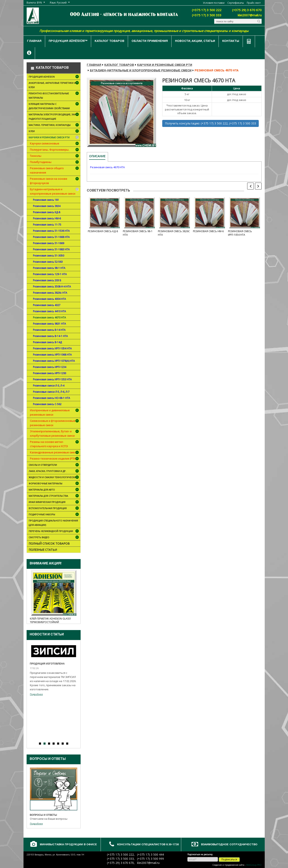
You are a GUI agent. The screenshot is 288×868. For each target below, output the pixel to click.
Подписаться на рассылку (200, 854)
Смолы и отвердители (54, 465)
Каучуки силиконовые (45, 143)
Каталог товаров (109, 41)
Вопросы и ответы (48, 759)
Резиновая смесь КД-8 (47, 212)
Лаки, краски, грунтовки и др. (54, 471)
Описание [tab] (97, 156)
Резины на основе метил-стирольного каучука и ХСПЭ (49, 444)
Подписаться (229, 859)
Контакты (231, 41)
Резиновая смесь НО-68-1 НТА (52, 398)
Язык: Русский (58, 3)
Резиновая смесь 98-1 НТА (49, 268)
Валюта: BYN (34, 3)
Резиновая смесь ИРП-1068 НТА (52, 355)
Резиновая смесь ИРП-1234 (50, 367)
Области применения (150, 41)
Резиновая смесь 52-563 (48, 262)
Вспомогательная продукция (54, 509)
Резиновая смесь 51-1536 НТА (51, 231)
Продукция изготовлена (47, 664)
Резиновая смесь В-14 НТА (49, 330)
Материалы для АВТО (54, 490)
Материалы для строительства (54, 496)
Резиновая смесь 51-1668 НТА (51, 237)
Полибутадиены (41, 162)
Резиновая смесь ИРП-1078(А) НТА (54, 361)
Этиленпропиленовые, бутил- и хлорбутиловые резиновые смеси (52, 433)
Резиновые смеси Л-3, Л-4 (49, 386)
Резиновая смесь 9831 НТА (49, 324)
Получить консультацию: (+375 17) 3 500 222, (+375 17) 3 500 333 (210, 123)
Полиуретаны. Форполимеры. (49, 150)
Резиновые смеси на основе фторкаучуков (49, 181)
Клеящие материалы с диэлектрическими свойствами (54, 107)
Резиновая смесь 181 (46, 200)
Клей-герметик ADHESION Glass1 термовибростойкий (51, 620)
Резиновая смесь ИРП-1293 (50, 373)
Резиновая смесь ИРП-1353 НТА (52, 379)
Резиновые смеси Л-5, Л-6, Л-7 (51, 392)
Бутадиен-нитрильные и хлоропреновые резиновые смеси (53, 191)
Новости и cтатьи (47, 635)
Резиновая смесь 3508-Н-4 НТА (52, 287)
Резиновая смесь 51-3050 (49, 256)
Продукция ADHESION (54, 77)
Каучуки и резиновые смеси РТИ (54, 138)
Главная (34, 41)
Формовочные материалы (52, 484)
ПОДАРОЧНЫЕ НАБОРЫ (54, 515)
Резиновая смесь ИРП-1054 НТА (52, 348)
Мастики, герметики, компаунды (54, 125)
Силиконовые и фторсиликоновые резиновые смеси (53, 423)
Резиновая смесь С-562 (47, 404)
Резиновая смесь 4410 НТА (49, 311)
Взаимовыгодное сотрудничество (229, 845)
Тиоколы (36, 156)
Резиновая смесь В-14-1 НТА (50, 336)
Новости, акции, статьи (195, 41)
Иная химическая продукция (54, 502)
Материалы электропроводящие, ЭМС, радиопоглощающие (54, 117)
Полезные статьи (43, 550)
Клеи (54, 132)
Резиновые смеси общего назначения (47, 170)
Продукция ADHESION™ (68, 41)
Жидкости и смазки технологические (54, 478)
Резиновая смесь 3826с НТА (50, 293)
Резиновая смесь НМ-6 (47, 218)
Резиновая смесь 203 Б (47, 280)
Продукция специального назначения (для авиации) (53, 523)
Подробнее (36, 694)
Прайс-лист (254, 3)
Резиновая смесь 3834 (47, 206)
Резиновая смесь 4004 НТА (49, 299)
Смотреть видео (54, 538)
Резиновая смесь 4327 (47, 305)
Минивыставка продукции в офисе (68, 845)
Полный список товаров (49, 543)
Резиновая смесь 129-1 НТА (50, 274)
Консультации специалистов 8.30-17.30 (148, 845)
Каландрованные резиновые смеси (53, 452)
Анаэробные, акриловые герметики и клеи (54, 86)
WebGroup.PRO (254, 865)
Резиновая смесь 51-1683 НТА (51, 249)
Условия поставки (214, 3)
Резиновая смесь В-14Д (47, 342)
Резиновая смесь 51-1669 (49, 243)
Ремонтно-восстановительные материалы (54, 96)
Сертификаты (236, 3)
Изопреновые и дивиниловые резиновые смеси (50, 412)
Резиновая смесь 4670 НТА (49, 318)
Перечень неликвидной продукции (54, 532)
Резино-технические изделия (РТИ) (53, 459)
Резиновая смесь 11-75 (47, 225)
